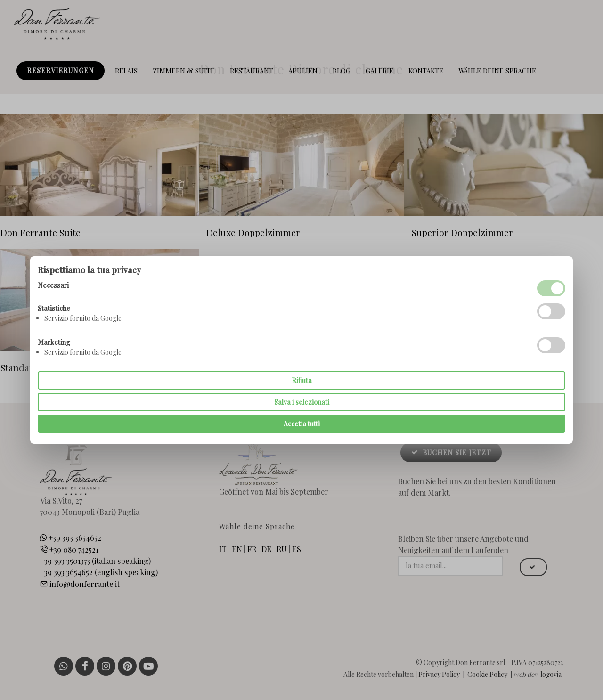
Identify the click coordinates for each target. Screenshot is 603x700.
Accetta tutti (302, 424)
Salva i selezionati (302, 402)
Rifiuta (302, 380)
